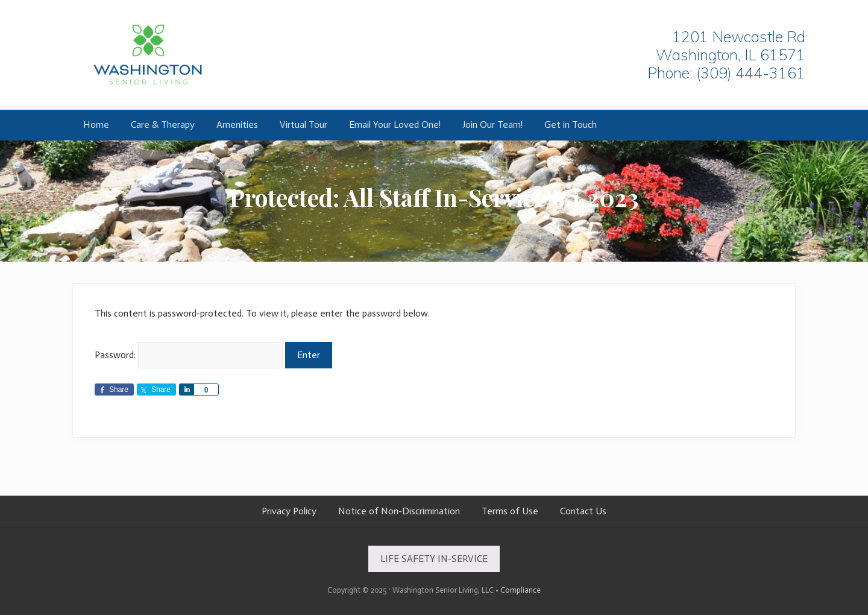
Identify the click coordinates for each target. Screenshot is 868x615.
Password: (189, 355)
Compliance (520, 590)
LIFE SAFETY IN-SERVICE (434, 559)
